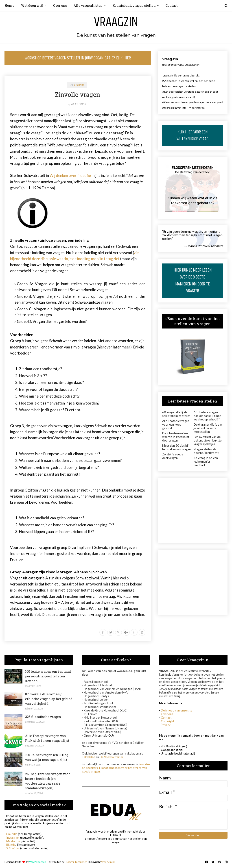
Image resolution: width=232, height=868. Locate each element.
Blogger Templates (76, 862)
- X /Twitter (12, 848)
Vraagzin (116, 22)
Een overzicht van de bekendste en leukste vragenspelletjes (208, 440)
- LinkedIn (11, 834)
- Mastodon (12, 841)
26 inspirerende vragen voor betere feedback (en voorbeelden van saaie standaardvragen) (48, 781)
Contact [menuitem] (172, 5)
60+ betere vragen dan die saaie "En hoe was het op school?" (207, 416)
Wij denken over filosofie (70, 175)
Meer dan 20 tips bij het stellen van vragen (176, 447)
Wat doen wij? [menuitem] (32, 5)
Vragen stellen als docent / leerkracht (206, 451)
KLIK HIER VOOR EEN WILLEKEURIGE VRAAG (193, 136)
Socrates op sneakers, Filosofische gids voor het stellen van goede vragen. (116, 768)
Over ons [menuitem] (60, 5)
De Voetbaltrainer (111, 757)
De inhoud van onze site (176, 710)
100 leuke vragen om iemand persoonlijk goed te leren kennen (48, 676)
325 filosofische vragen (43, 717)
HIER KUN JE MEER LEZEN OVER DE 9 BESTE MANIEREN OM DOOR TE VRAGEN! (193, 281)
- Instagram (12, 838)
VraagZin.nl (108, 862)
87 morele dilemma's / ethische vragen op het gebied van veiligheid (49, 699)
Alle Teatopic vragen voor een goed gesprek (176, 424)
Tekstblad (89, 757)
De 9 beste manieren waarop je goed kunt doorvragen (176, 437)
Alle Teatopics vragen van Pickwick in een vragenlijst (47, 738)
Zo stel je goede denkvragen (173, 456)
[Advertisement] (193, 511)
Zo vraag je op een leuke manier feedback (206, 461)
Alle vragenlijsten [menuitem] (88, 5)
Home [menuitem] (9, 5)
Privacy (166, 725)
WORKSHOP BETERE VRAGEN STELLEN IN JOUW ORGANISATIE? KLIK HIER (78, 58)
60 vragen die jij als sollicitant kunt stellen (176, 414)
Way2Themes (38, 862)
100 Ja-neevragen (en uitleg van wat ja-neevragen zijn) (47, 757)
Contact (166, 718)
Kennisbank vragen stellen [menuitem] (134, 5)
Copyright (167, 721)
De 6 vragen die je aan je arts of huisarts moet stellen (208, 428)
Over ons (167, 714)
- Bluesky (10, 845)
